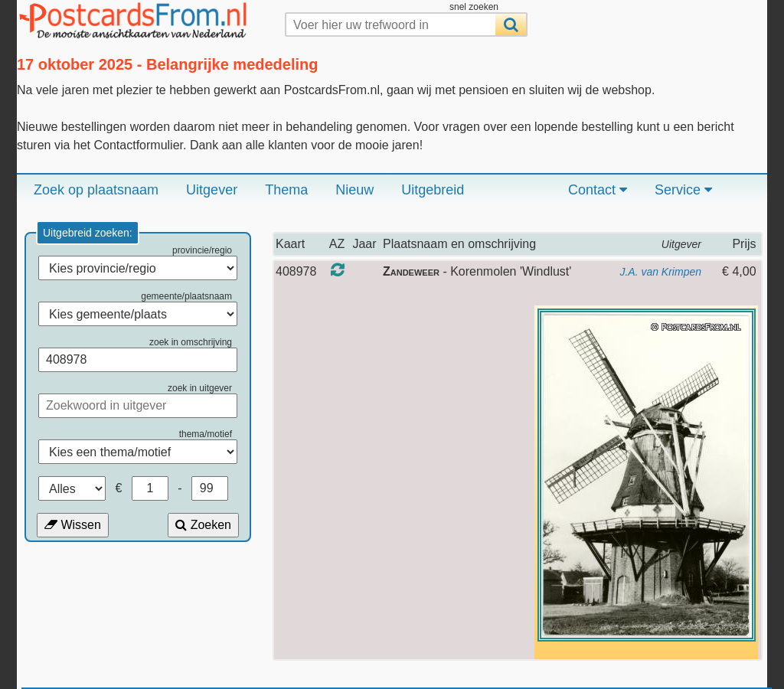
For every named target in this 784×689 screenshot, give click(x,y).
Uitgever (212, 190)
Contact (598, 190)
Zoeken (203, 525)
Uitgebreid (433, 190)
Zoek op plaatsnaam (96, 190)
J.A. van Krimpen (660, 272)
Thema (286, 190)
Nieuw (354, 190)
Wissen (73, 525)
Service (683, 190)
